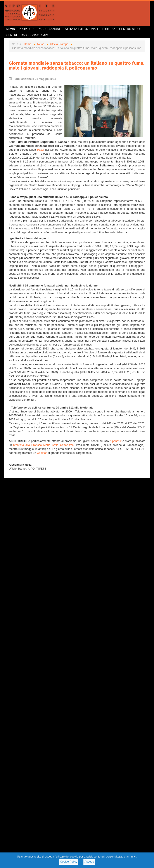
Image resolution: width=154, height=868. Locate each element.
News (11, 29)
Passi (40, 150)
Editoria (109, 29)
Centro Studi (130, 29)
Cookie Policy (69, 862)
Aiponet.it (116, 441)
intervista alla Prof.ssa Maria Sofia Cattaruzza (43, 445)
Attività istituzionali (81, 29)
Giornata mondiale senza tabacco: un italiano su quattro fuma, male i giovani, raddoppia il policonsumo (76, 65)
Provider (26, 29)
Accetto (89, 862)
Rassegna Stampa (35, 35)
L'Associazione (49, 29)
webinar (42, 453)
